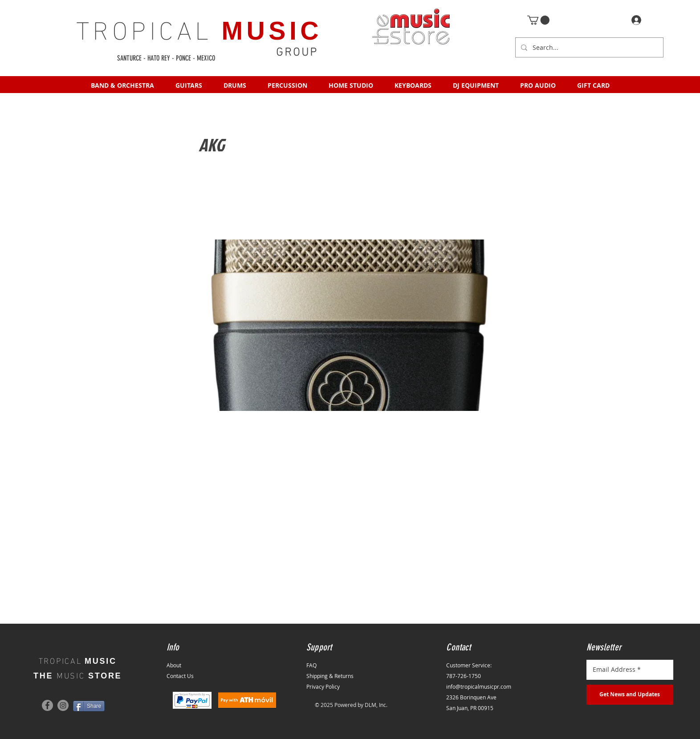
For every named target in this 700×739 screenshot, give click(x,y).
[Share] (89, 706)
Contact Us (180, 676)
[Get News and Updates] (630, 695)
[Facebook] (47, 705)
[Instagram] (63, 705)
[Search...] (588, 47)
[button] (538, 20)
